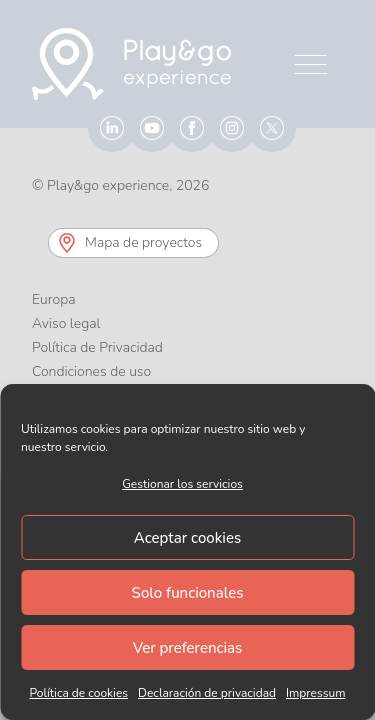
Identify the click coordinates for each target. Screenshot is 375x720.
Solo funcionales (188, 593)
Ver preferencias (188, 648)
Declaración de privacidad (207, 693)
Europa (54, 299)
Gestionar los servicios (182, 484)
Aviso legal (66, 323)
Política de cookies (78, 693)
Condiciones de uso (91, 371)
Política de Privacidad (97, 347)
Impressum (316, 693)
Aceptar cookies (187, 538)
